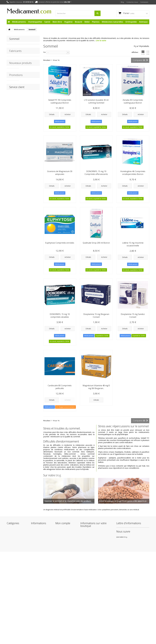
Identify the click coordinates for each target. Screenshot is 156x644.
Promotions (16, 486)
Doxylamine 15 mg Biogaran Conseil (96, 316)
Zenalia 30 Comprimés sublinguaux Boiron (133, 101)
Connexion (144, 2)
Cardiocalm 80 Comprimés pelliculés (60, 387)
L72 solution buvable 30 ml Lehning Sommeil (96, 101)
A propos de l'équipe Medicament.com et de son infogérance (40, 614)
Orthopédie (131, 22)
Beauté (78, 22)
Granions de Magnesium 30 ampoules (60, 173)
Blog (122, 2)
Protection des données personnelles (41, 627)
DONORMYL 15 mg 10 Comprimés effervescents (96, 173)
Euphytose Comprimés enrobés (60, 243)
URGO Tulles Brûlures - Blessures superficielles (30, 152)
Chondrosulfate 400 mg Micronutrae (29, 253)
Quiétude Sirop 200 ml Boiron (96, 243)
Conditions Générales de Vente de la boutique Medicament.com (41, 607)
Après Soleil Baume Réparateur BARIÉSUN (29, 380)
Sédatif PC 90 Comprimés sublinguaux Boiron (60, 101)
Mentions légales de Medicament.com (39, 600)
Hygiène (68, 22)
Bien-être (57, 22)
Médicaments (19, 22)
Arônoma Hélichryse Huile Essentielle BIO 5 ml (30, 303)
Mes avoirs (60, 590)
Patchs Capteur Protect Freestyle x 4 (30, 354)
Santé (47, 22)
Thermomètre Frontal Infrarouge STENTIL (30, 79)
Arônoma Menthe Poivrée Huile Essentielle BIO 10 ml (30, 276)
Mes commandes (62, 587)
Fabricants (15, 55)
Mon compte (63, 581)
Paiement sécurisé (38, 620)
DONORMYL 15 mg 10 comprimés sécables (60, 316)
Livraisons (35, 596)
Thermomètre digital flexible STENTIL (30, 228)
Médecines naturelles (112, 22)
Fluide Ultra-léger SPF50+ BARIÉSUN (29, 456)
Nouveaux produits (20, 71)
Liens (33, 623)
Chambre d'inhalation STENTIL (30, 203)
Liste (148, 53)
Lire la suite (101, 40)
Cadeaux (10, 621)
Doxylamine (14, 46)
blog (58, 475)
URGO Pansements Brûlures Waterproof (30, 178)
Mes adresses (61, 593)
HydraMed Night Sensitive (28, 329)
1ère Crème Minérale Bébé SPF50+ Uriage (30, 406)
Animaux (143, 22)
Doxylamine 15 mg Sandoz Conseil (133, 316)
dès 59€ (67, 2)
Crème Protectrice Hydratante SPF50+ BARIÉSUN (30, 430)
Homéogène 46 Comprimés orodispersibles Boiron (133, 173)
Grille (143, 53)
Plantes (96, 22)
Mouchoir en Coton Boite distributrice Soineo (29, 105)
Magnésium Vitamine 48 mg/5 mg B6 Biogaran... (96, 387)
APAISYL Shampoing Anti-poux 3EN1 (30, 128)
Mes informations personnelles (62, 597)
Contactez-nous (132, 2)
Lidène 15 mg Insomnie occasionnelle (133, 244)
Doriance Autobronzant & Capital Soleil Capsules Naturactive (30, 496)
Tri (44, 52)
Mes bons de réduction (65, 601)
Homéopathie (35, 22)
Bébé (87, 22)
